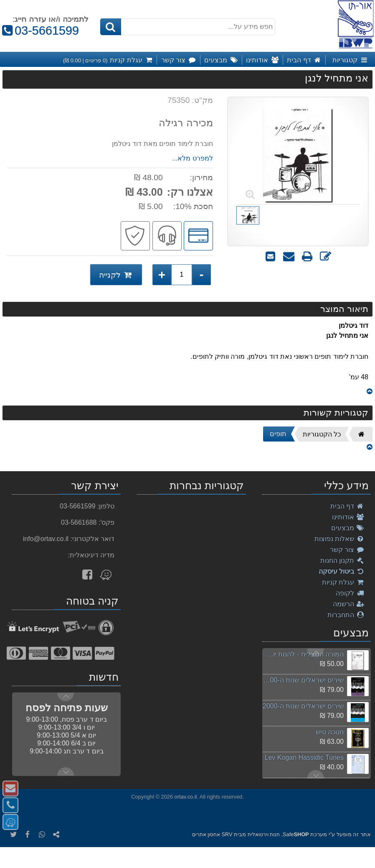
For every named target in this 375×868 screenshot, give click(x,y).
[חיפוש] (111, 27)
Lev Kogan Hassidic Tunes (304, 757)
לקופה (350, 593)
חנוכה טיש (330, 732)
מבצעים (348, 528)
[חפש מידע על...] (187, 27)
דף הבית (347, 506)
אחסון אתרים (206, 835)
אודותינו (348, 517)
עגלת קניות (343, 582)
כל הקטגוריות (322, 434)
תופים (278, 434)
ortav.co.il (186, 797)
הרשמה (349, 604)
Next (316, 653)
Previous (316, 774)
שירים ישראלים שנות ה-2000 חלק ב (303, 680)
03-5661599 (39, 31)
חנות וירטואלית (264, 835)
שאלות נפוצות (340, 539)
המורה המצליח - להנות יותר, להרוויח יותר (303, 654)
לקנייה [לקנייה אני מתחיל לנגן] (116, 274)
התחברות (346, 615)
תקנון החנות (342, 560)
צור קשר (347, 550)
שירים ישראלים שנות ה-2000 (303, 706)
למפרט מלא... (193, 158)
